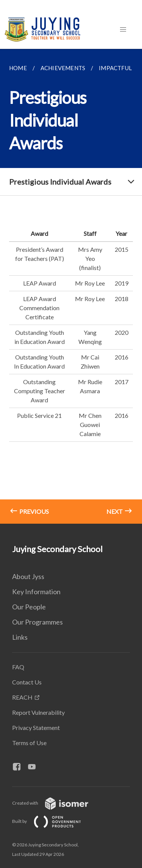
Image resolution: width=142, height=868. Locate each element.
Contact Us (27, 682)
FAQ (18, 667)
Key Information (36, 592)
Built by (53, 821)
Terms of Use (29, 743)
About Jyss (28, 576)
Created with (56, 803)
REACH (22, 697)
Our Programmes (37, 622)
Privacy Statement (36, 728)
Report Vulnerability (38, 712)
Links (20, 637)
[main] (71, 286)
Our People (29, 607)
